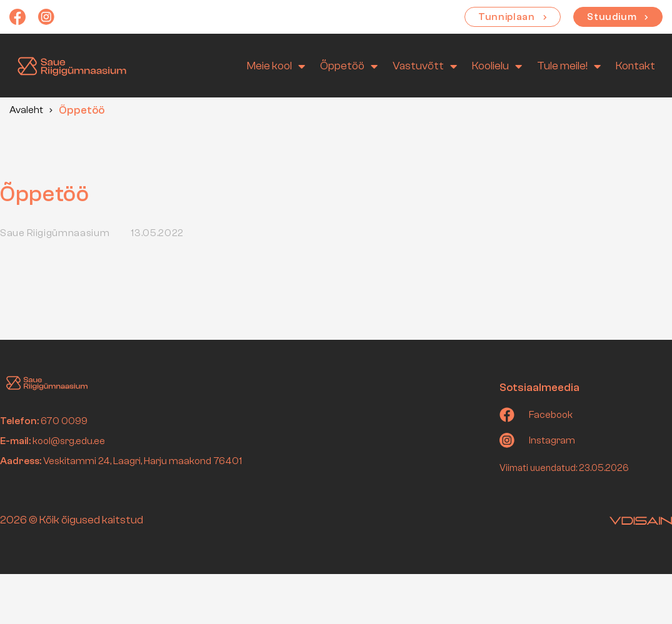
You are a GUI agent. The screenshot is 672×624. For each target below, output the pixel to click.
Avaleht (26, 110)
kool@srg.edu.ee (69, 441)
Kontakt (635, 66)
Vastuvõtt (425, 66)
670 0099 (64, 421)
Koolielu (497, 66)
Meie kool (276, 66)
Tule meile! (569, 66)
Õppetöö (349, 66)
